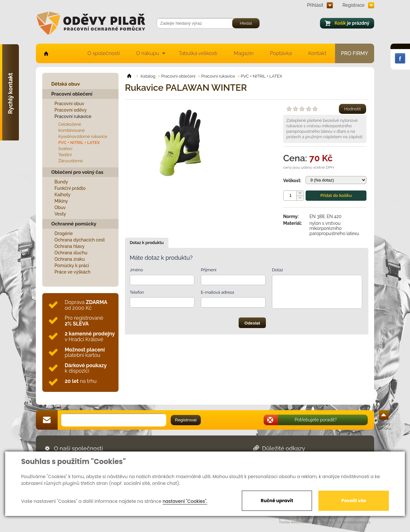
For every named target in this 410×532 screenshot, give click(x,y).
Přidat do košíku (336, 195)
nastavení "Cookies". (185, 501)
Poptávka (281, 53)
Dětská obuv (66, 84)
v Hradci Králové (90, 337)
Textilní (65, 155)
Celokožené (70, 124)
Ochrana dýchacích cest (80, 240)
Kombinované (72, 130)
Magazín (244, 53)
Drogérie (64, 233)
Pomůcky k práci (72, 266)
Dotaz (278, 270)
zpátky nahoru (384, 426)
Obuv (60, 207)
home (46, 53)
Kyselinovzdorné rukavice (83, 136)
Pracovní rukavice (73, 116)
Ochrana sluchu (71, 253)
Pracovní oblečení (72, 94)
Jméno (136, 270)
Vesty (60, 214)
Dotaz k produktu (147, 243)
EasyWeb (328, 518)
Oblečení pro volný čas (77, 172)
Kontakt (317, 53)
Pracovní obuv (69, 104)
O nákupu (148, 53)
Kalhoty (62, 195)
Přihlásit (315, 5)
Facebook (400, 58)
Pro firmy (355, 53)
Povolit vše (353, 501)
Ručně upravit (277, 501)
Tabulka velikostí (198, 53)
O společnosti (104, 53)
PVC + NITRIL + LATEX (79, 143)
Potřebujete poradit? (316, 420)
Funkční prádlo (70, 188)
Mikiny (61, 201)
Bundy (61, 182)
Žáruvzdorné (70, 161)
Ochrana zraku (70, 259)
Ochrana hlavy (70, 246)
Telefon (137, 292)
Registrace (353, 5)
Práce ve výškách (73, 272)
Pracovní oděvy (70, 110)
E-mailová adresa (217, 292)
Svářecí (65, 149)
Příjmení (209, 270)
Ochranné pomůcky (74, 224)
